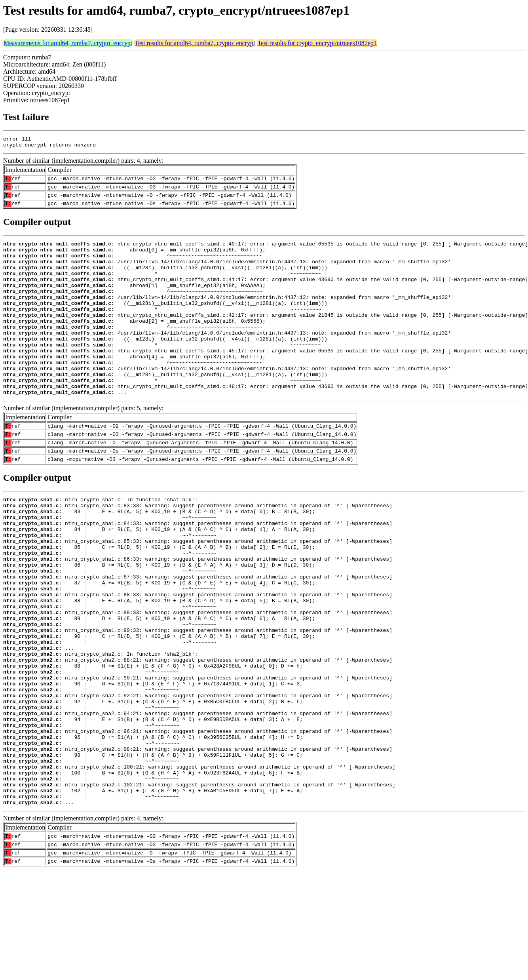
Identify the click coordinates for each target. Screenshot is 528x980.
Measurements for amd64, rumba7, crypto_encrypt (68, 43)
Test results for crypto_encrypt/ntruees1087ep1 (317, 43)
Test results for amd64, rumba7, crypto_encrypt (195, 43)
